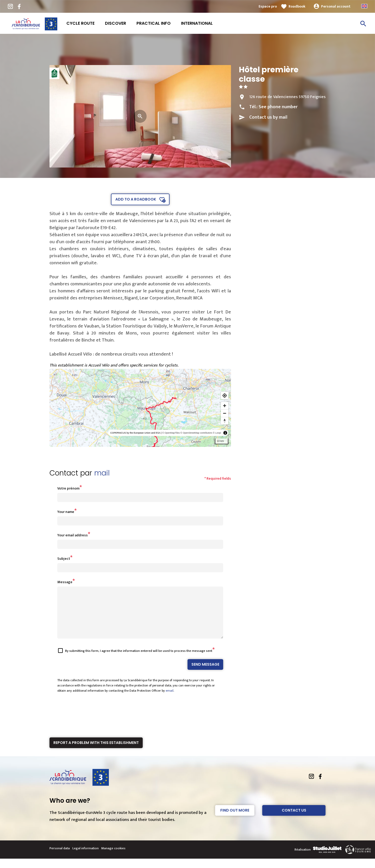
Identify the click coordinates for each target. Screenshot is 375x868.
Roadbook (297, 6)
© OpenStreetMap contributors (196, 433)
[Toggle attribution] (225, 433)
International (197, 23)
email (170, 700)
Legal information (86, 858)
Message (65, 582)
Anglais (364, 6)
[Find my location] (225, 396)
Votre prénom (68, 488)
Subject (64, 559)
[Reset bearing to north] (225, 421)
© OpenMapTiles (171, 433)
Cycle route (80, 23)
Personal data (60, 858)
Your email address (73, 535)
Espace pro (268, 6)
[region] (140, 408)
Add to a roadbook (136, 199)
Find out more (235, 820)
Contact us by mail (268, 117)
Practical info (154, 23)
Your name (66, 512)
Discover (115, 23)
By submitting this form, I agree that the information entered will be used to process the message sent (139, 660)
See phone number (278, 107)
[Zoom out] (225, 413)
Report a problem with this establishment (96, 752)
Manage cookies (113, 858)
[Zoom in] (225, 406)
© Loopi (217, 433)
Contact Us (294, 820)
